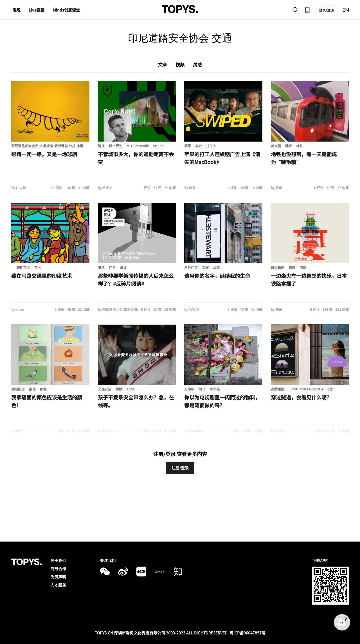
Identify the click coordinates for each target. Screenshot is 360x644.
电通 (303, 267)
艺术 (37, 267)
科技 (101, 146)
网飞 (202, 389)
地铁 (300, 146)
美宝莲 (276, 146)
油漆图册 (18, 389)
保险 (119, 389)
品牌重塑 (278, 389)
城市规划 (116, 146)
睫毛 (289, 146)
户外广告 (191, 267)
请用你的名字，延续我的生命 (217, 276)
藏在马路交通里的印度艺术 (42, 276)
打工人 (211, 146)
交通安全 (105, 389)
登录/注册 (326, 10)
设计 (123, 267)
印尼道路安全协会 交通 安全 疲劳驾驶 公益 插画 (47, 146)
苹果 (188, 146)
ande (130, 389)
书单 (101, 267)
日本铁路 (278, 267)
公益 (216, 267)
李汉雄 (215, 389)
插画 (32, 389)
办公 (199, 146)
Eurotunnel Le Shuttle (306, 389)
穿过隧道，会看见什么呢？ (301, 397)
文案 (205, 267)
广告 (112, 267)
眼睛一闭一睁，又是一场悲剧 (44, 154)
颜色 (43, 389)
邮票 (292, 267)
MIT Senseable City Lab (145, 146)
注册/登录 (180, 468)
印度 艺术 (23, 267)
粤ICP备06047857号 (247, 633)
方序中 (189, 389)
